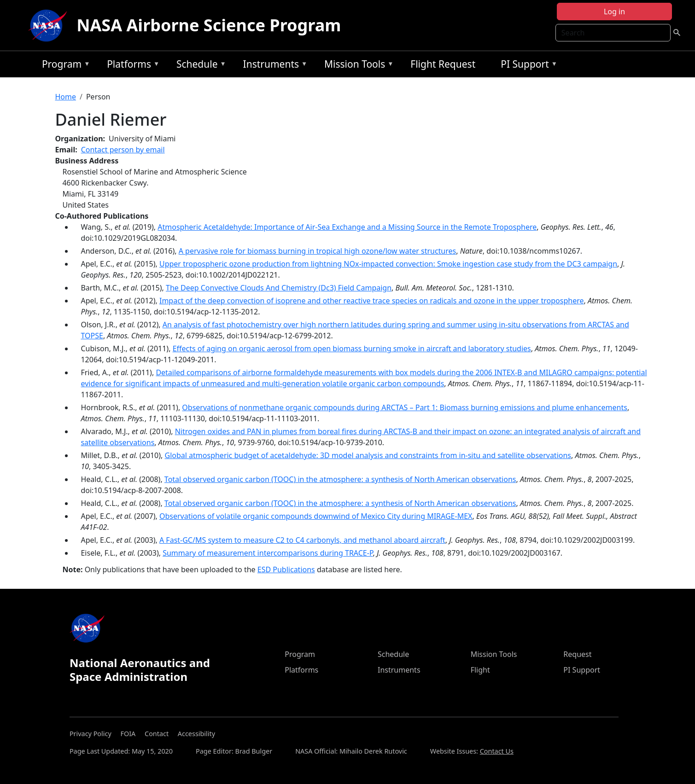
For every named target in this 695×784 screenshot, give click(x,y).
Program (64, 66)
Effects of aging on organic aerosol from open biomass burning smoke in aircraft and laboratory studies (352, 348)
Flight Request (443, 64)
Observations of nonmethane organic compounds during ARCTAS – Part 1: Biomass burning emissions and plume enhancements (405, 407)
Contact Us (497, 751)
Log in (614, 12)
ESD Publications (286, 569)
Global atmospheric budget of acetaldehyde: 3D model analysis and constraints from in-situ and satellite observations (368, 455)
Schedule (199, 66)
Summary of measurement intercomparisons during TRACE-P (268, 553)
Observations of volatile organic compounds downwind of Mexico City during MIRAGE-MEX (316, 516)
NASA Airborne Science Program (209, 25)
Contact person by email (123, 150)
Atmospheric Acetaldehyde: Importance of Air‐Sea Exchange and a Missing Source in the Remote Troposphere (347, 227)
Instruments (273, 66)
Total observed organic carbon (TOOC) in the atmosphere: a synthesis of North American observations (340, 479)
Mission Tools (357, 66)
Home (65, 97)
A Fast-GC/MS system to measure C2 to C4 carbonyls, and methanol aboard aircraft (302, 540)
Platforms (131, 66)
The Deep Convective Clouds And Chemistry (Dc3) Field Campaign (279, 288)
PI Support (527, 66)
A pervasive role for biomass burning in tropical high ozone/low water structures (318, 251)
